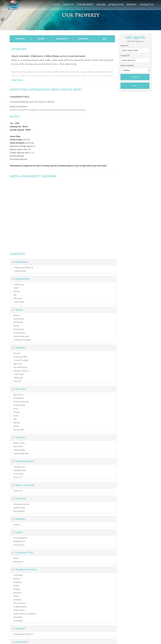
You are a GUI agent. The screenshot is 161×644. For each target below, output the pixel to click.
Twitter (68, 622)
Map (105, 39)
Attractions (116, 5)
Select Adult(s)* (127, 65)
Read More (17, 80)
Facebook (69, 619)
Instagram (69, 625)
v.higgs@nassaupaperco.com (115, 625)
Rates (41, 39)
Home (56, 5)
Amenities (83, 39)
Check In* (124, 46)
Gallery (101, 5)
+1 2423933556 (109, 622)
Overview (20, 39)
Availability (62, 39)
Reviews (132, 5)
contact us (146, 5)
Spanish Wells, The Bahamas (115, 619)
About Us (68, 5)
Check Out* (125, 56)
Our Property (85, 5)
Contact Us (32, 629)
